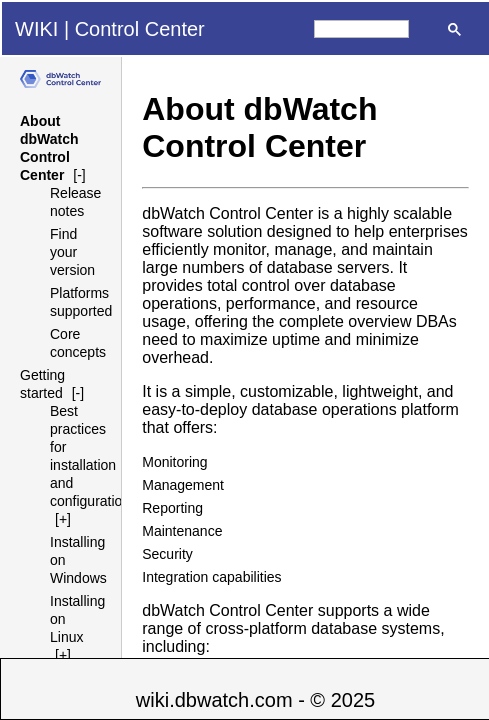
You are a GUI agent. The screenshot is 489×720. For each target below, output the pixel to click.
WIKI (36, 29)
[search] (361, 29)
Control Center (140, 29)
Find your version (72, 252)
